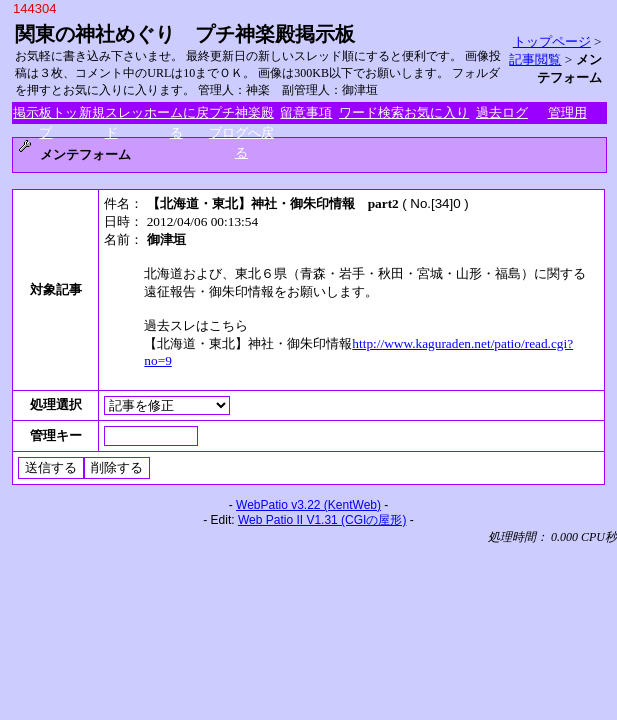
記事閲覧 (535, 59)
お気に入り (436, 112)
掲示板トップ (45, 114)
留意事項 (306, 112)
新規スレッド (111, 114)
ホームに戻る (176, 114)
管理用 (567, 112)
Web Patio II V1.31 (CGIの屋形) (322, 520)
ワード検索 (371, 112)
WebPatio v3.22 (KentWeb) (308, 505)
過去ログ (502, 112)
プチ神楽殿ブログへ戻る (241, 114)
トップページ (552, 41)
